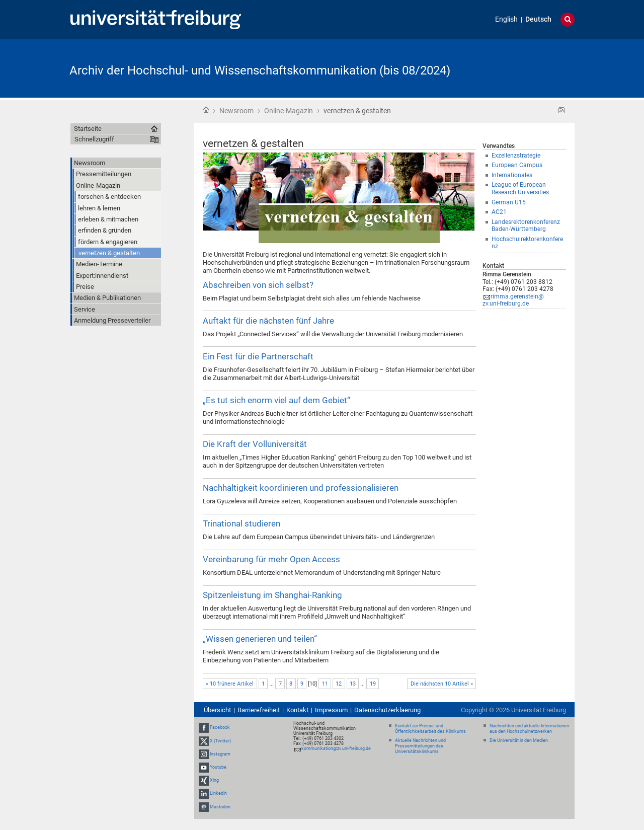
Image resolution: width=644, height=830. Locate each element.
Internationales (512, 175)
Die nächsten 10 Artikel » (442, 684)
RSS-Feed (562, 110)
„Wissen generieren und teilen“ (260, 639)
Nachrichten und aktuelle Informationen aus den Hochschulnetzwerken (529, 729)
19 (373, 684)
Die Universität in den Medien (519, 740)
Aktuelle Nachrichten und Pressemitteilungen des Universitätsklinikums (420, 746)
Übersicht (217, 710)
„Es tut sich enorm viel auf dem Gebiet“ (276, 400)
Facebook (220, 727)
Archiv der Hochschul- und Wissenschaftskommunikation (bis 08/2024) (260, 70)
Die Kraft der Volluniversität (255, 444)
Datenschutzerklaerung (387, 710)
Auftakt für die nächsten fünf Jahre (268, 321)
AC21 (499, 212)
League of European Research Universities (520, 188)
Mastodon (220, 807)
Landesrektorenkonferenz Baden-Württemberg (526, 226)
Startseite (206, 110)
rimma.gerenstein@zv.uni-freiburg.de (513, 300)
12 (339, 684)
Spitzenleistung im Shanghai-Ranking (272, 595)
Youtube (218, 767)
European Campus (517, 165)
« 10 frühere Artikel (230, 684)
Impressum (331, 710)
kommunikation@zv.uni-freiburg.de (336, 748)
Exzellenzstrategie (516, 156)
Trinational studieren (242, 523)
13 (353, 684)
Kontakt (297, 710)
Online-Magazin (289, 111)
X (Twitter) (220, 741)
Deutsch (538, 19)
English (506, 19)
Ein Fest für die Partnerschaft (258, 356)
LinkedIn (218, 794)
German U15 (509, 202)
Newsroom (236, 111)
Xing (214, 780)
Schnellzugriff (94, 139)
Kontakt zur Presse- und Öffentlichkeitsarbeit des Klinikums (430, 729)
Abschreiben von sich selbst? (258, 285)
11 (325, 684)
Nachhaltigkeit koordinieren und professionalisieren (301, 488)
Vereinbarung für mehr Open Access (271, 559)
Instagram (220, 754)
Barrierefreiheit (259, 710)
